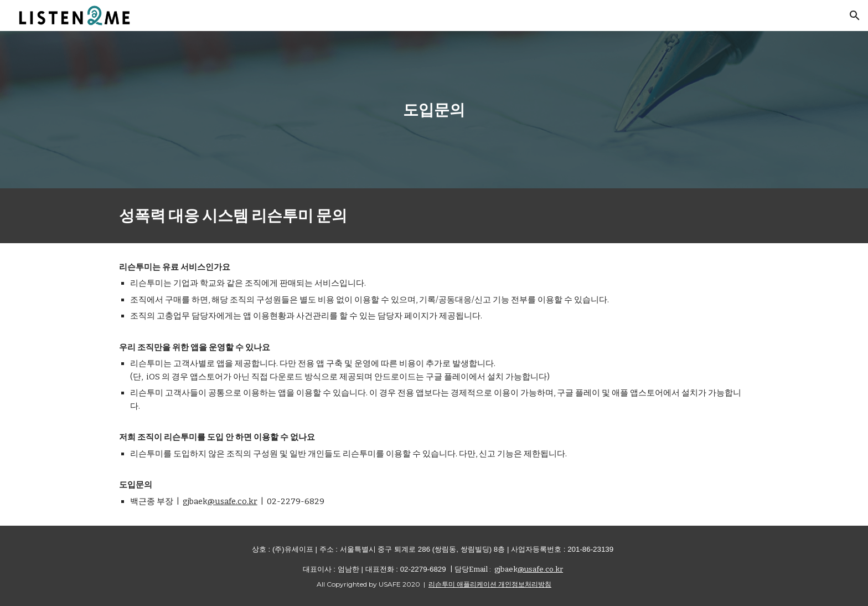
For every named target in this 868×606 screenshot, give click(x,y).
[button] (855, 16)
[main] (434, 110)
